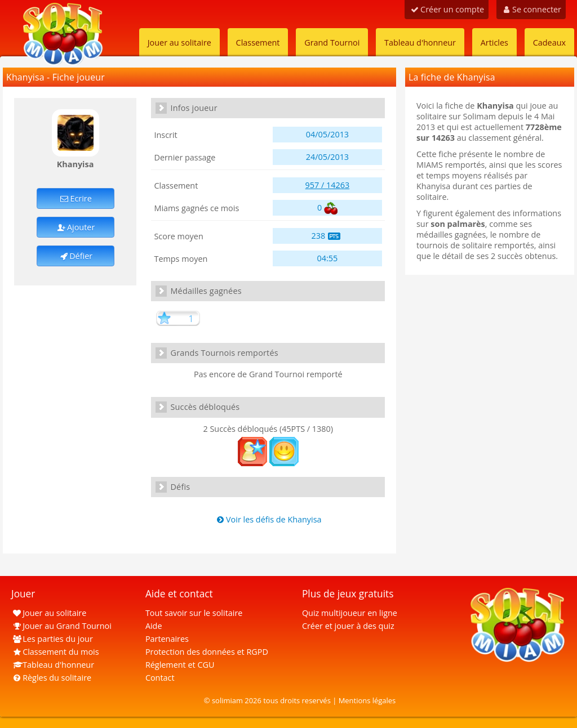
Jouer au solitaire (179, 43)
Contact (160, 678)
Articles (494, 43)
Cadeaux (549, 43)
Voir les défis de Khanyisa (268, 519)
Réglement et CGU (180, 665)
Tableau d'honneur (420, 43)
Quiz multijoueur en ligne (350, 613)
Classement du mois (55, 652)
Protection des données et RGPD (207, 652)
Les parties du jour (52, 639)
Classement (258, 43)
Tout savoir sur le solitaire (194, 613)
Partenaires (167, 639)
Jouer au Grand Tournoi (61, 626)
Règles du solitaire (51, 678)
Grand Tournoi (332, 43)
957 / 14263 (328, 185)
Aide (154, 626)
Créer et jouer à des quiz (348, 626)
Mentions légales (367, 700)
